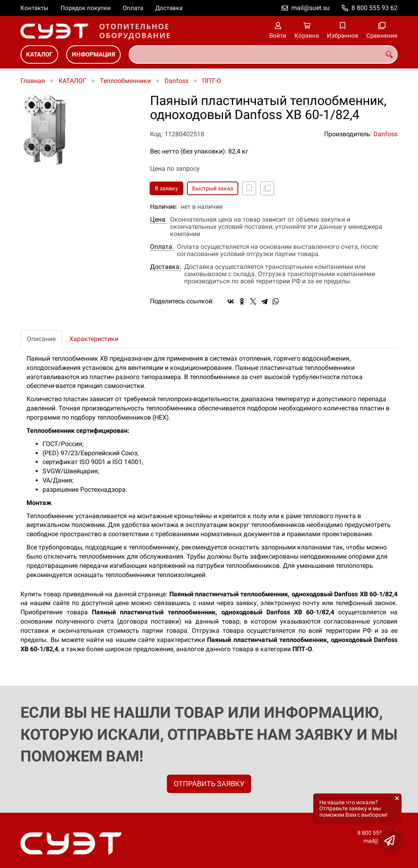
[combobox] (263, 55)
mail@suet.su (310, 8)
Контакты (34, 8)
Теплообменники (125, 81)
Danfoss (177, 81)
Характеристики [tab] (94, 339)
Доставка (169, 8)
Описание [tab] (41, 339)
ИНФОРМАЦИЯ (93, 55)
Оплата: (162, 247)
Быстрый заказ (213, 188)
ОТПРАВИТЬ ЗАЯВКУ (209, 784)
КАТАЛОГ (39, 55)
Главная (33, 81)
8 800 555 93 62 (374, 8)
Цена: (158, 220)
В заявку (166, 188)
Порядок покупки (86, 8)
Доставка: (165, 267)
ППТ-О (212, 81)
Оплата (133, 8)
